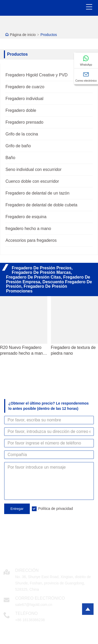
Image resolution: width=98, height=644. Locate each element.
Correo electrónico (40, 598)
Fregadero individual (24, 99)
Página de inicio (23, 35)
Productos (49, 35)
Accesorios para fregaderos (31, 240)
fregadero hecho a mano (28, 229)
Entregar (17, 509)
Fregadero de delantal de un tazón (38, 193)
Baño (10, 158)
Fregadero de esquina (26, 217)
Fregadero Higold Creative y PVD (36, 75)
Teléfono (26, 613)
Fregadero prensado (24, 122)
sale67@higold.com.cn (34, 605)
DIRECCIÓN (27, 570)
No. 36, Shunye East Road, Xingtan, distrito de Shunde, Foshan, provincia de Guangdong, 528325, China (53, 583)
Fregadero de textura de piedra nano (73, 350)
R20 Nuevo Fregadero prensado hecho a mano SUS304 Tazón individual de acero (23, 351)
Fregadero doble (21, 110)
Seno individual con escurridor (33, 169)
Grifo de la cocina (22, 134)
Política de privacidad (56, 509)
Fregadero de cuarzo (25, 87)
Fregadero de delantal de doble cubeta (41, 205)
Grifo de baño (18, 146)
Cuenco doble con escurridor (32, 181)
